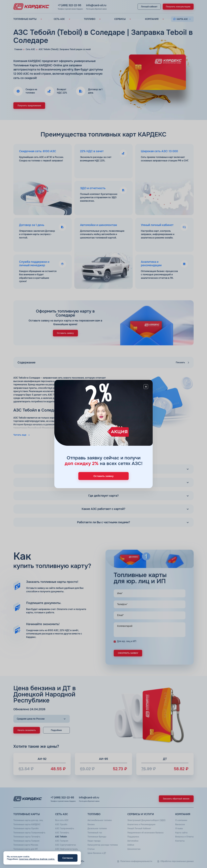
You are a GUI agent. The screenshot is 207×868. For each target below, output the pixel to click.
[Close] (146, 387)
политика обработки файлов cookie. (37, 859)
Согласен (68, 858)
